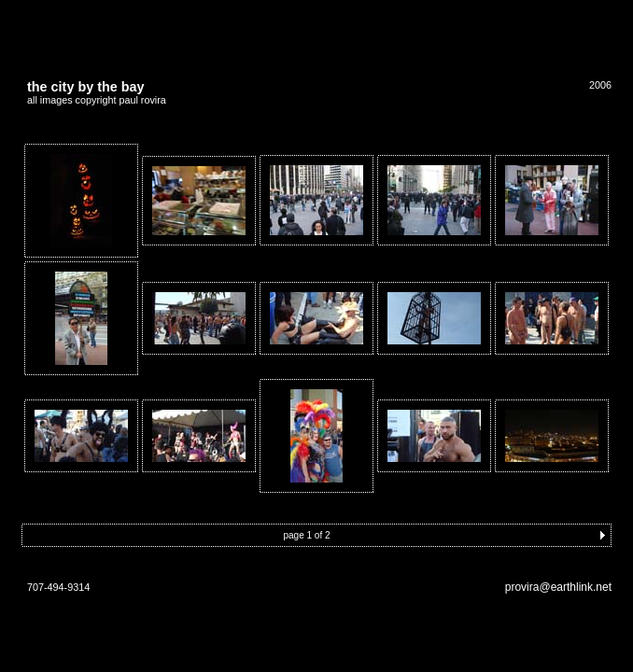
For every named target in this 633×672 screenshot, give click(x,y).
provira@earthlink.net (558, 587)
